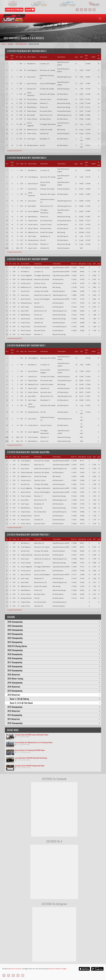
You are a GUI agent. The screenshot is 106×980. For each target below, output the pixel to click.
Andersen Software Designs (57, 969)
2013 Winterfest (21, 44)
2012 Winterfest (54, 711)
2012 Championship (54, 707)
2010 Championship (54, 723)
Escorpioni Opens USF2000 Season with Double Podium (32, 735)
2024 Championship (54, 630)
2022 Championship (54, 638)
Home (3, 44)
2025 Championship (54, 626)
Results (11, 44)
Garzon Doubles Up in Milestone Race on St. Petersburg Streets (34, 742)
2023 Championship (54, 634)
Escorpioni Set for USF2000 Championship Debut (30, 766)
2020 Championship (54, 650)
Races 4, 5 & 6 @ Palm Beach (55, 703)
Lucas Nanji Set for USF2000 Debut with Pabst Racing (31, 758)
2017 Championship (54, 662)
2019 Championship (54, 654)
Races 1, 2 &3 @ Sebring (55, 699)
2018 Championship (54, 658)
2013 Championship (54, 691)
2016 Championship (54, 666)
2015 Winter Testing (54, 679)
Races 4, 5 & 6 (34, 44)
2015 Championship (54, 670)
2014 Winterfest (54, 687)
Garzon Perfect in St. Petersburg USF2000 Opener (30, 750)
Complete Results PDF (14, 151)
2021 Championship (54, 642)
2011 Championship (54, 715)
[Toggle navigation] (100, 18)
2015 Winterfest (54, 675)
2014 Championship (54, 683)
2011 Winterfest (54, 719)
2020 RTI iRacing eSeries (54, 646)
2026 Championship (54, 622)
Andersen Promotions (15, 969)
